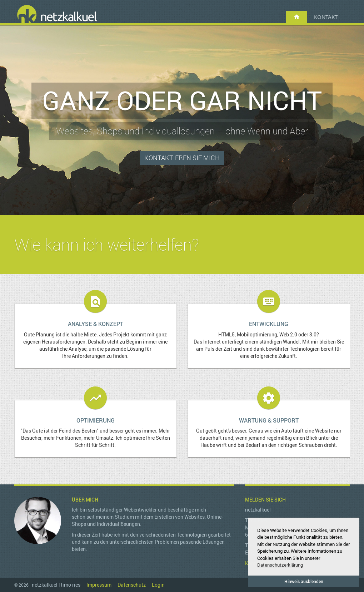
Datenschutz (132, 585)
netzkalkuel (57, 15)
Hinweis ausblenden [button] (304, 581)
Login (158, 585)
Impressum (99, 585)
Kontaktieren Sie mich (182, 158)
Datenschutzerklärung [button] (280, 565)
